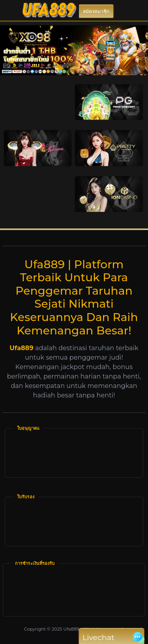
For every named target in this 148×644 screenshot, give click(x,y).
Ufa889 (71, 629)
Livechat (111, 638)
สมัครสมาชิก (96, 11)
